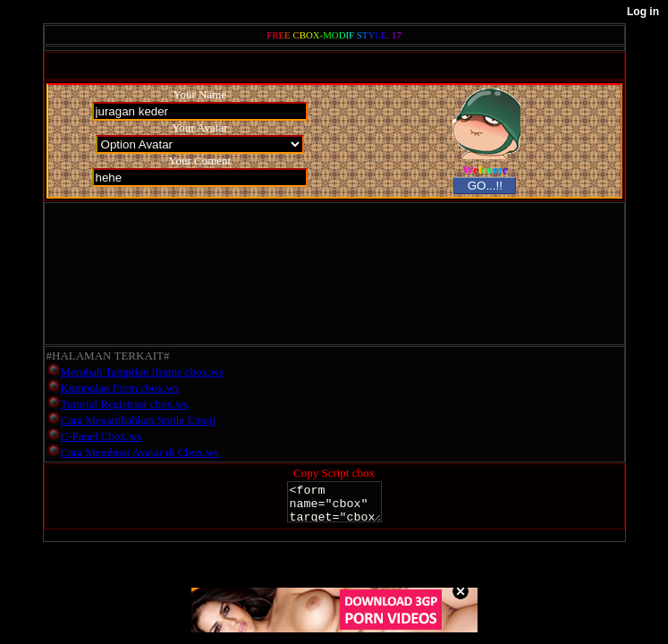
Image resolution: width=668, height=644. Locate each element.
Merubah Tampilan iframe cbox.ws (142, 372)
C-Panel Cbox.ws (101, 436)
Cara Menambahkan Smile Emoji (139, 420)
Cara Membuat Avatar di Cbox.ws (140, 452)
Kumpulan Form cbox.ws (120, 388)
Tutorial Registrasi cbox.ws (125, 404)
